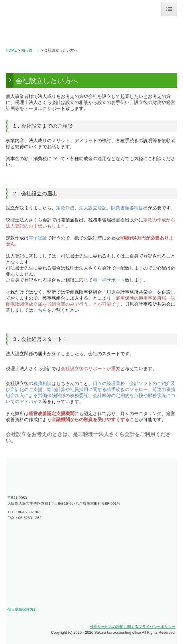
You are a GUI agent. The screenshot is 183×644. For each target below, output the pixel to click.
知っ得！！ (31, 50)
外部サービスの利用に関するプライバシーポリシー (133, 627)
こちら (40, 310)
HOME (11, 50)
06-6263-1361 (30, 512)
